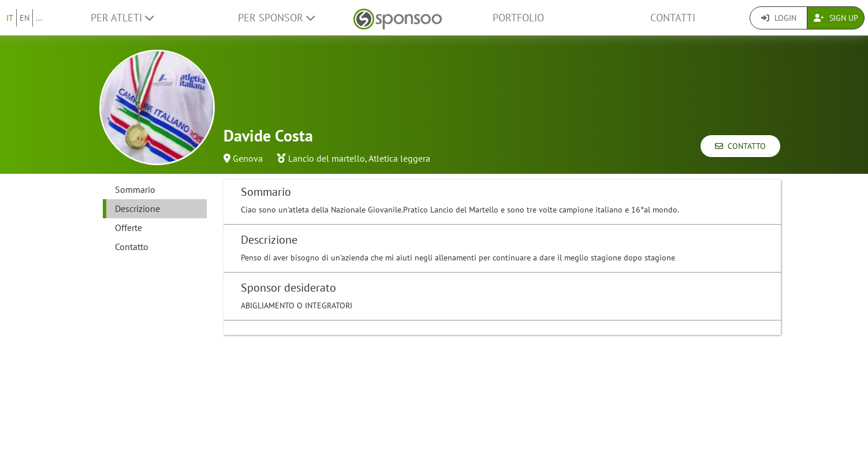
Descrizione (137, 208)
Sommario (135, 189)
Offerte (128, 228)
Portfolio (518, 18)
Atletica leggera (399, 158)
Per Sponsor (276, 18)
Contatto (740, 146)
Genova (248, 158)
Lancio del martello (327, 158)
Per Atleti (122, 18)
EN (25, 18)
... (39, 18)
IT (10, 18)
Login (779, 18)
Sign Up (836, 18)
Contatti (673, 18)
